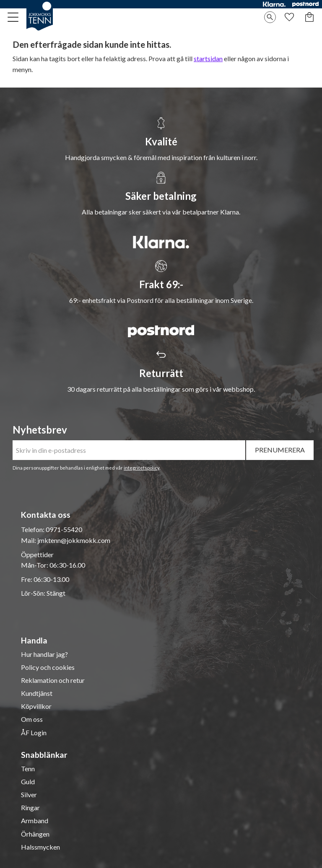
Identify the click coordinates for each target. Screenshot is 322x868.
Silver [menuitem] (29, 795)
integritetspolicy (142, 468)
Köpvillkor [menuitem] (36, 706)
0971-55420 (64, 529)
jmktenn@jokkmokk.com (74, 540)
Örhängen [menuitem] (35, 834)
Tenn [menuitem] (28, 769)
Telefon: (33, 529)
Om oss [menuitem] (32, 719)
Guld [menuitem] (28, 782)
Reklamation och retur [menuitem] (53, 680)
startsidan (208, 58)
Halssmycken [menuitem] (40, 847)
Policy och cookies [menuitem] (48, 667)
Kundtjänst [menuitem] (37, 693)
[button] (13, 17)
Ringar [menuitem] (30, 808)
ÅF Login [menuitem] (34, 733)
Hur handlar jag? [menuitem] (44, 654)
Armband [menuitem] (35, 821)
